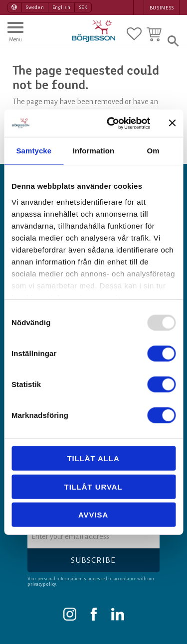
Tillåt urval (93, 486)
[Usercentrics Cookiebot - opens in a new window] (111, 123)
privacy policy (42, 584)
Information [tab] (94, 151)
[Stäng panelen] (172, 123)
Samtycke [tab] (34, 151)
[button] (15, 36)
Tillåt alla (93, 458)
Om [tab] (153, 151)
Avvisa (93, 515)
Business (162, 8)
